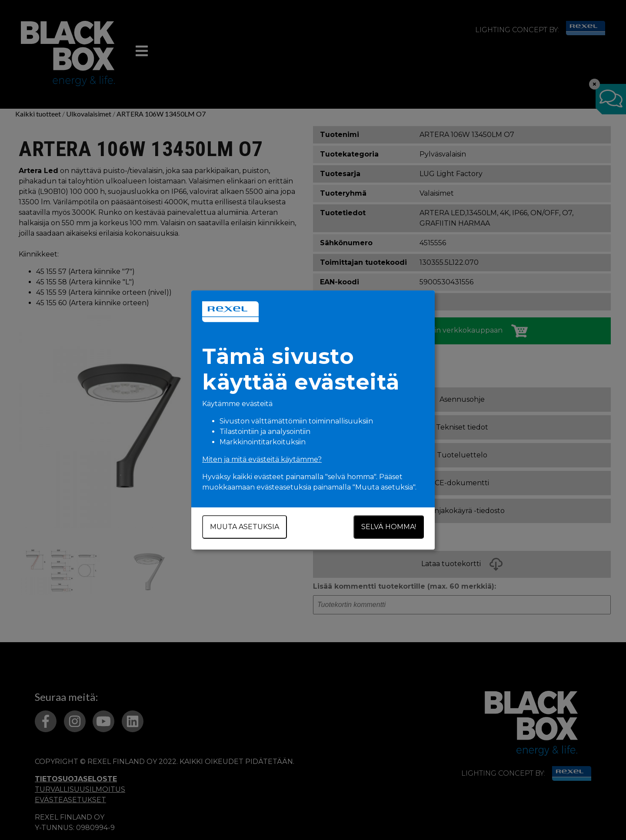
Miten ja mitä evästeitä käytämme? (262, 459)
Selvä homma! (389, 527)
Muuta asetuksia (245, 527)
